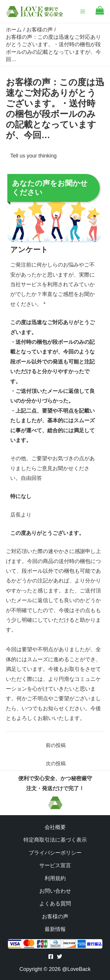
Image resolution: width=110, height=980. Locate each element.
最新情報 (55, 929)
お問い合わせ (55, 891)
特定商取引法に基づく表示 (55, 840)
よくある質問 (55, 904)
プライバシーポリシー (55, 853)
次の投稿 (56, 764)
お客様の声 (55, 917)
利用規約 (55, 878)
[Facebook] (51, 956)
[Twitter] (60, 956)
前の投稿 (56, 745)
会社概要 (55, 827)
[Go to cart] (100, 13)
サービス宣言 (55, 865)
